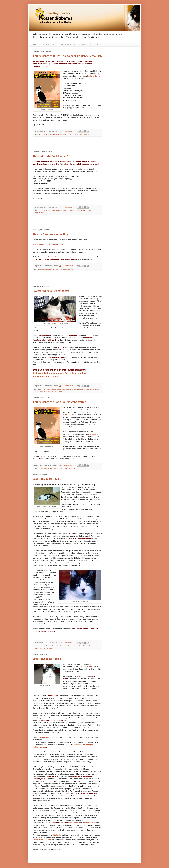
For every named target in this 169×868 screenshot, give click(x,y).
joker (93, 389)
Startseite (35, 44)
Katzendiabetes (49, 44)
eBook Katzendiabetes (64, 389)
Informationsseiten (45, 269)
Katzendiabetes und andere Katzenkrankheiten (60, 373)
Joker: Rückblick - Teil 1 (47, 659)
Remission (50, 648)
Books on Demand (94, 76)
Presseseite (52, 257)
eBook (91, 666)
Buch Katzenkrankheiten (61, 135)
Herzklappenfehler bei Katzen (81, 389)
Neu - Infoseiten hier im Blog (51, 235)
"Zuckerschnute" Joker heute (51, 291)
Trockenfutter (88, 823)
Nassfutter (44, 391)
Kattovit (57, 835)
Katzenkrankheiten (67, 44)
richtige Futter (45, 737)
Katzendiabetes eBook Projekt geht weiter (59, 402)
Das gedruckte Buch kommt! (51, 156)
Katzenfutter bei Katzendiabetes (89, 646)
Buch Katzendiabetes (46, 135)
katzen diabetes (75, 135)
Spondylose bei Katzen (55, 391)
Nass (76, 823)
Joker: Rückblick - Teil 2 (47, 479)
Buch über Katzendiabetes (78, 210)
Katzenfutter (84, 44)
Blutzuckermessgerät (42, 840)
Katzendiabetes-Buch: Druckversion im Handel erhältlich (67, 56)
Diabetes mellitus (62, 646)
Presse (95, 44)
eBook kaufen (68, 415)
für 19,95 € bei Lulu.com (47, 377)
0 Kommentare (69, 131)
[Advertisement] (67, 144)
